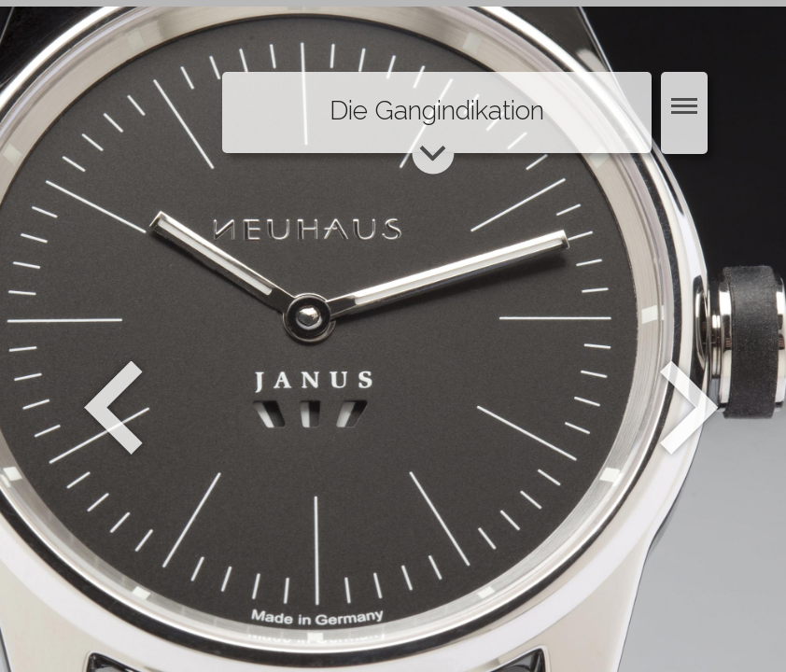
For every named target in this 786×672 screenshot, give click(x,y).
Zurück (113, 408)
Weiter (691, 408)
